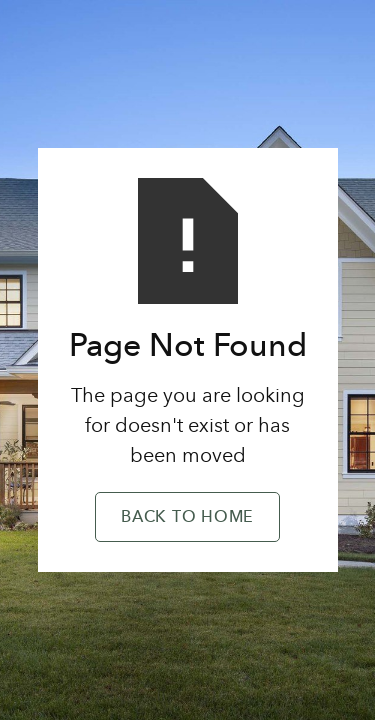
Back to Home (187, 518)
